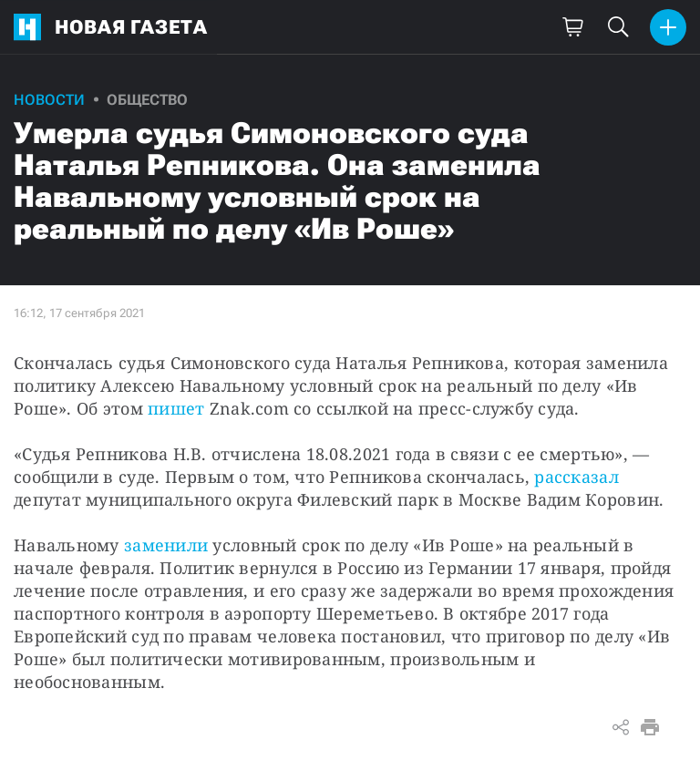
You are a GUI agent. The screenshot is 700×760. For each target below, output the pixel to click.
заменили (166, 545)
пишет (176, 408)
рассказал (576, 477)
